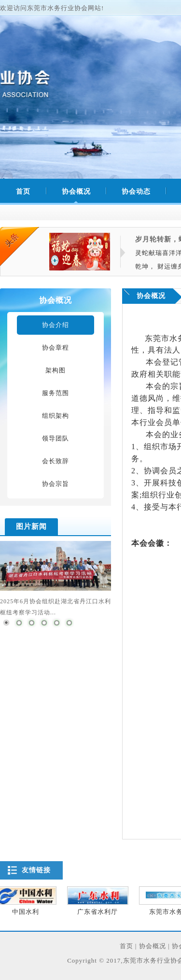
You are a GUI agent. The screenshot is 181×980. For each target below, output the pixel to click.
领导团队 (56, 438)
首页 (126, 946)
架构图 (56, 370)
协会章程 (56, 348)
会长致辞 (56, 461)
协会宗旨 (56, 484)
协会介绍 (56, 325)
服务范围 (56, 393)
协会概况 (70, 192)
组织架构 (56, 416)
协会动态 (130, 192)
